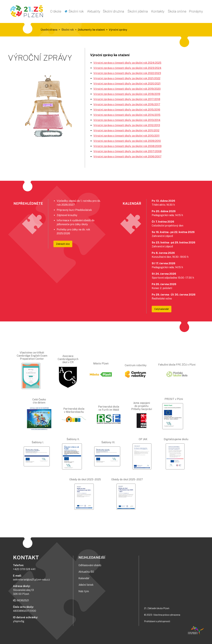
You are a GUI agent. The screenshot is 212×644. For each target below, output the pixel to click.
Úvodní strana (49, 30)
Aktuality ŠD (86, 572)
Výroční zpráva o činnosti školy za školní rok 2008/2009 (127, 146)
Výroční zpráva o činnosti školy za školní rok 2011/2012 (126, 131)
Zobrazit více (63, 244)
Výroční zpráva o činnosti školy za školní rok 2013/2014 (127, 120)
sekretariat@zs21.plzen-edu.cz (31, 580)
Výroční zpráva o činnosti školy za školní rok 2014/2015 (127, 115)
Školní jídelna (138, 11)
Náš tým (84, 591)
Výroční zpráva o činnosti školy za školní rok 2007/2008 (127, 151)
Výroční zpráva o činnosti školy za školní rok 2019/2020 (127, 89)
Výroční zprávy (118, 30)
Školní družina (113, 11)
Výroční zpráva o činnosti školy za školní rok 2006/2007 (127, 157)
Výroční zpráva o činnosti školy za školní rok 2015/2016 (127, 110)
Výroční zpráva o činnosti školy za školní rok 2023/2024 (127, 68)
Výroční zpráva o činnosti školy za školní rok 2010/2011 (126, 136)
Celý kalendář (162, 309)
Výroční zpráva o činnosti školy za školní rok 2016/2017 (127, 104)
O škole (56, 11)
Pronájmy (196, 11)
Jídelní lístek (86, 585)
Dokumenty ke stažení (91, 30)
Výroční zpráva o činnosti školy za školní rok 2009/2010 (127, 141)
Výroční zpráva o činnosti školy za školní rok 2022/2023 (127, 73)
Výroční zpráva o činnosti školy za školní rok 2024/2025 (127, 63)
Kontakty (158, 11)
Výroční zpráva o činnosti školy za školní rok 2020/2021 (127, 84)
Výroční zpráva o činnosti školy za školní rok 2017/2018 (127, 99)
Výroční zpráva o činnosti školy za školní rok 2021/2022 (127, 78)
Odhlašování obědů (90, 565)
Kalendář (84, 578)
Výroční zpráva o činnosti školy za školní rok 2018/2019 (127, 94)
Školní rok (76, 11)
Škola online (177, 11)
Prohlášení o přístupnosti (157, 621)
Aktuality (94, 11)
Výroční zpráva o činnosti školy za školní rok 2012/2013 (127, 125)
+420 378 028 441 (24, 569)
